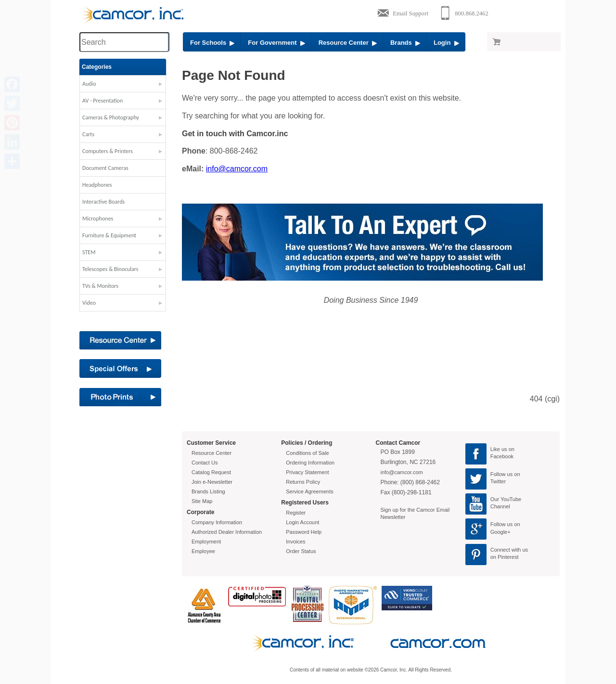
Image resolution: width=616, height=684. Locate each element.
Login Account (302, 522)
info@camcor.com (237, 169)
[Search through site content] (124, 42)
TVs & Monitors (100, 286)
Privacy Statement (307, 472)
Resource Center (348, 43)
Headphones (97, 185)
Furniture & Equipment (109, 235)
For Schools (212, 43)
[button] (123, 86)
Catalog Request (211, 472)
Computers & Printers (108, 151)
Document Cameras (105, 168)
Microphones (98, 219)
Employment (206, 542)
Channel (500, 506)
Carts (88, 134)
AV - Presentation (103, 101)
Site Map (202, 501)
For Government (276, 43)
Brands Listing (208, 491)
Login (446, 43)
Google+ (500, 532)
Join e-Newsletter (212, 482)
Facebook (502, 456)
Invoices (295, 542)
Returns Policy (303, 482)
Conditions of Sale (307, 453)
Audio (89, 84)
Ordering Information (310, 463)
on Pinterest (505, 557)
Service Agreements (309, 491)
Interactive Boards (103, 202)
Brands (405, 43)
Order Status (301, 551)
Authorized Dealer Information (227, 532)
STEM (89, 252)
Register (296, 513)
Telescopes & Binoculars (110, 269)
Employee (203, 551)
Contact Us (205, 463)
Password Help (304, 532)
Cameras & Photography (111, 117)
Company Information (217, 522)
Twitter (498, 481)
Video (89, 303)
